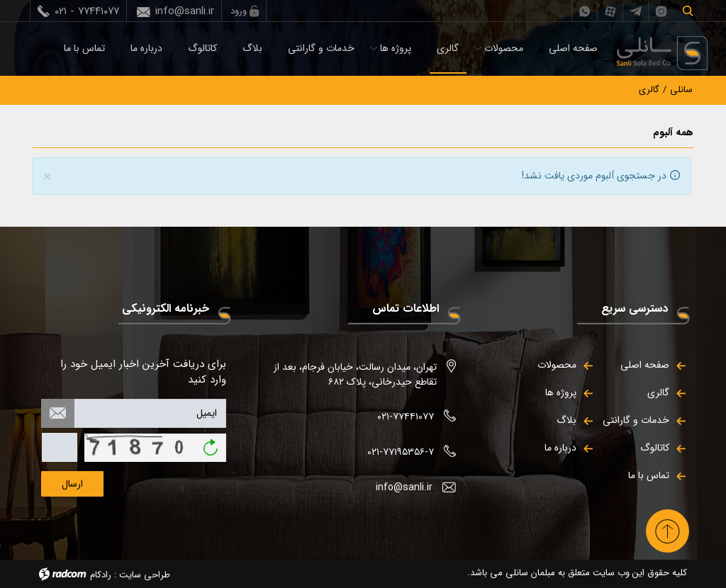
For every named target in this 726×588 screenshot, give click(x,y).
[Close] (47, 177)
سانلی (681, 90)
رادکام (101, 575)
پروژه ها (396, 48)
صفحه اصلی (573, 48)
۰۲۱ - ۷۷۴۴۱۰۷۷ (87, 11)
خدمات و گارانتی (321, 48)
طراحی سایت (145, 575)
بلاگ (252, 48)
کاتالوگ (202, 48)
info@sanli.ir (185, 11)
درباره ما (146, 48)
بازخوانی (211, 443)
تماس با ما (84, 48)
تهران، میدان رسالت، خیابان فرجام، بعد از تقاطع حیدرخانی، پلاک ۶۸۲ (355, 374)
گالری (448, 48)
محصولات (504, 48)
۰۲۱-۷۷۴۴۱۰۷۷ (406, 417)
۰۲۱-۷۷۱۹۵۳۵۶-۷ (401, 452)
